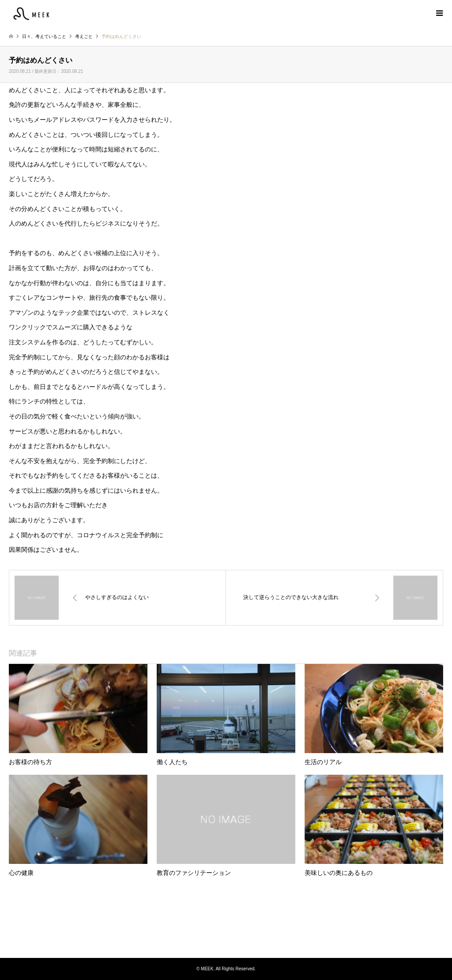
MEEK (226, 924)
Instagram (226, 940)
